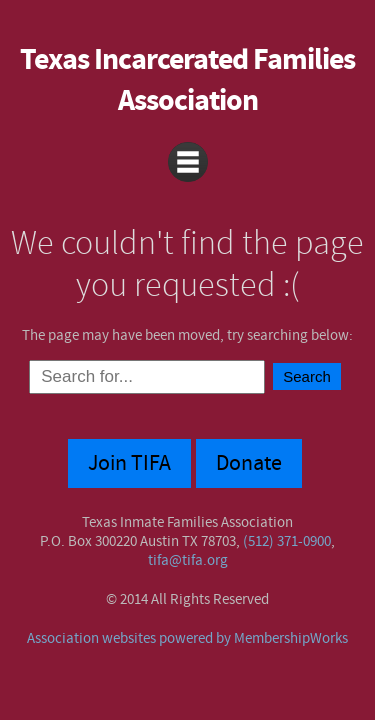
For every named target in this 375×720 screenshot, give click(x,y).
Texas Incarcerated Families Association (187, 81)
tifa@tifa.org (188, 560)
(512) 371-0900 (287, 541)
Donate (249, 463)
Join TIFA (129, 463)
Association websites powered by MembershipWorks (187, 638)
